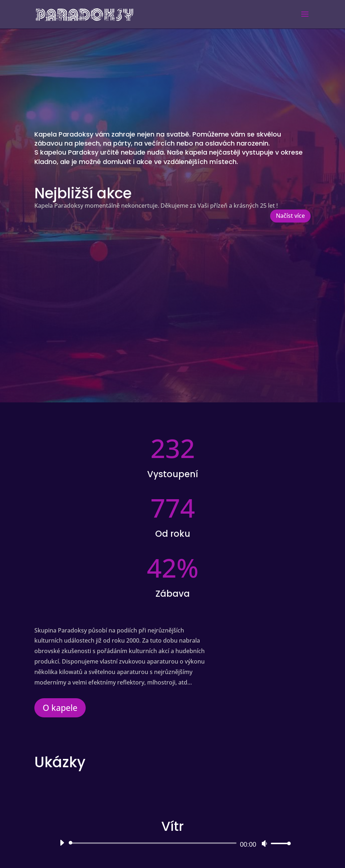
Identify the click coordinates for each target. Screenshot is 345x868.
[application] (172, 843)
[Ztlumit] (264, 843)
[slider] (154, 843)
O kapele (60, 708)
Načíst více (290, 216)
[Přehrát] (62, 843)
